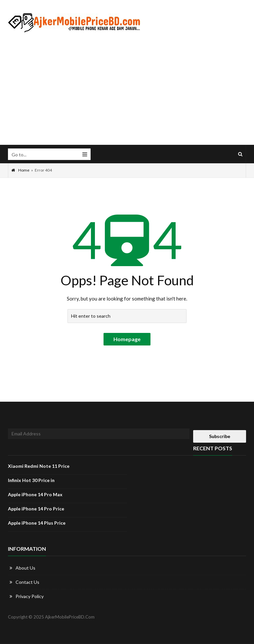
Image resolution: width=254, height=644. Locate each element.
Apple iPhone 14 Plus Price (37, 523)
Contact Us (27, 582)
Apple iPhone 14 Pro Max (35, 494)
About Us (25, 568)
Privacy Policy (30, 596)
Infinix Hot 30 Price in (31, 480)
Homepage (127, 339)
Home (20, 170)
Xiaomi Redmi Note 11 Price (39, 466)
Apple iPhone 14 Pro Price (36, 509)
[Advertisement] (127, 89)
